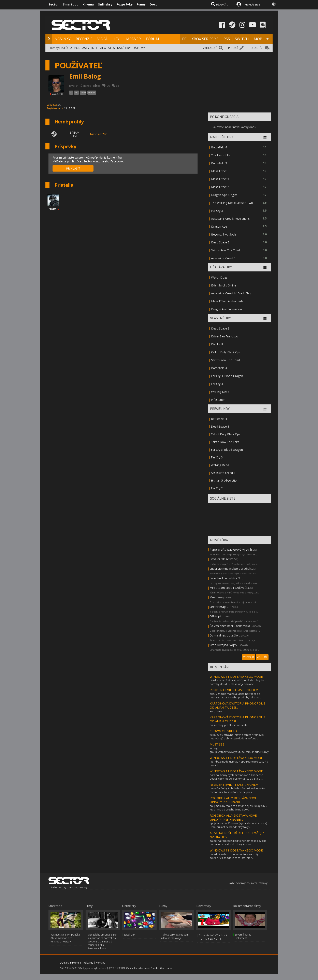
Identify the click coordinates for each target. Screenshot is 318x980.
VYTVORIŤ (249, 657)
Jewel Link (130, 935)
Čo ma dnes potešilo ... (225, 635)
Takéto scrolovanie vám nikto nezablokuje (175, 936)
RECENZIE (84, 39)
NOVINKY (63, 39)
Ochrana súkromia (70, 963)
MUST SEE (217, 744)
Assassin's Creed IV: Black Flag (231, 293)
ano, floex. (216, 711)
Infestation (218, 400)
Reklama (88, 963)
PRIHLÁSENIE (252, 4)
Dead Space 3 (220, 242)
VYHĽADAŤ (210, 48)
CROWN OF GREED (223, 731)
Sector (54, 4)
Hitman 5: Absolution (225, 480)
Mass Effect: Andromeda (227, 301)
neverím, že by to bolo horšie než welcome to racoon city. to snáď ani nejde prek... (237, 790)
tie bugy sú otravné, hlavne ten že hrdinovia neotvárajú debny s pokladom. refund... (237, 737)
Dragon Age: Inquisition (226, 309)
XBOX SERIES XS (205, 39)
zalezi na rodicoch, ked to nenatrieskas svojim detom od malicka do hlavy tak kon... (238, 843)
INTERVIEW (99, 48)
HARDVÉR (133, 39)
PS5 (227, 39)
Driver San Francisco (225, 336)
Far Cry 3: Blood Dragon (227, 376)
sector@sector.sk (162, 968)
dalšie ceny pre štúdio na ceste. (229, 725)
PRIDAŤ (233, 48)
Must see (216, 597)
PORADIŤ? (255, 48)
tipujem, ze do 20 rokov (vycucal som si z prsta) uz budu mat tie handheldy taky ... (238, 825)
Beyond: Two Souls (224, 234)
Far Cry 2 (217, 488)
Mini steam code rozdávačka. (230, 588)
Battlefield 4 (219, 147)
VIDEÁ (102, 39)
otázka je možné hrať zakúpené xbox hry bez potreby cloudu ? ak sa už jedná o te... (238, 682)
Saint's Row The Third (225, 250)
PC (184, 39)
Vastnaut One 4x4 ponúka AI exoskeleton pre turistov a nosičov (65, 938)
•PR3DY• (53, 209)
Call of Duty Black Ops (226, 352)
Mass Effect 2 (220, 187)
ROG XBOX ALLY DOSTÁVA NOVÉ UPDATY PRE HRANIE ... (233, 800)
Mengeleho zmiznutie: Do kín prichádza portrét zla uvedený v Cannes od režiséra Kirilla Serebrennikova (102, 942)
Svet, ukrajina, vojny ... (225, 645)
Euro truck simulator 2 (225, 578)
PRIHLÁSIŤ (73, 168)
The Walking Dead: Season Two (232, 203)
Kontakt (100, 963)
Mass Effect (219, 171)
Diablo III (217, 344)
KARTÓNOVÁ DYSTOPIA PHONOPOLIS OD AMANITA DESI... (237, 705)
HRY (116, 39)
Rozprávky (125, 4)
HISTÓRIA (66, 48)
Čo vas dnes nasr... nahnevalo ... (231, 626)
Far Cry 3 (217, 211)
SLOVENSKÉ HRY (119, 48)
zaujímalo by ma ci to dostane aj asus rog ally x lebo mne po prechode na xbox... (238, 808)
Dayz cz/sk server (222, 559)
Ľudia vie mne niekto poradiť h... (231, 568)
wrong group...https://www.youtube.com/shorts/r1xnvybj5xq (243, 750)
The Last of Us (221, 155)
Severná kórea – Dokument (244, 936)
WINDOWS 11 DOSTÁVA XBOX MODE (236, 676)
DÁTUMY (139, 48)
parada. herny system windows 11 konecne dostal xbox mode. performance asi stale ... (236, 777)
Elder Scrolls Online (224, 285)
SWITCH (242, 39)
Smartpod (71, 4)
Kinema (88, 4)
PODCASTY (82, 48)
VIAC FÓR (262, 657)
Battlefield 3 (219, 163)
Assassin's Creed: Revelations (230, 219)
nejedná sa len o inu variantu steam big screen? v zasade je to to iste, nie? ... (234, 856)
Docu (154, 4)
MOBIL (259, 39)
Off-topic (216, 616)
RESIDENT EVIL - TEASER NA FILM (234, 690)
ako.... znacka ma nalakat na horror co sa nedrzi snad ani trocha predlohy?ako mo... (236, 696)
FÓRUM (152, 39)
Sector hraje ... (219, 607)
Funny (141, 4)
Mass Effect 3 (220, 179)
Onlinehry (105, 4)
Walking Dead (220, 392)
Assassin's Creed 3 (223, 258)
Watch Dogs (219, 277)
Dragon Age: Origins (224, 195)
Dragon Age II (220, 226)
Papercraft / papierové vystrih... (232, 549)
